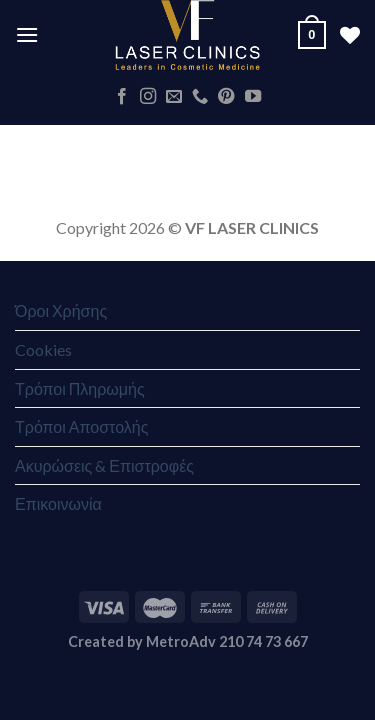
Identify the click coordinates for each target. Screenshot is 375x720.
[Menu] (27, 34)
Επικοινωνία (58, 503)
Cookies (43, 349)
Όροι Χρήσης (61, 310)
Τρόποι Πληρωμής (80, 388)
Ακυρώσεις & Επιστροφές (104, 465)
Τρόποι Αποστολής (81, 426)
